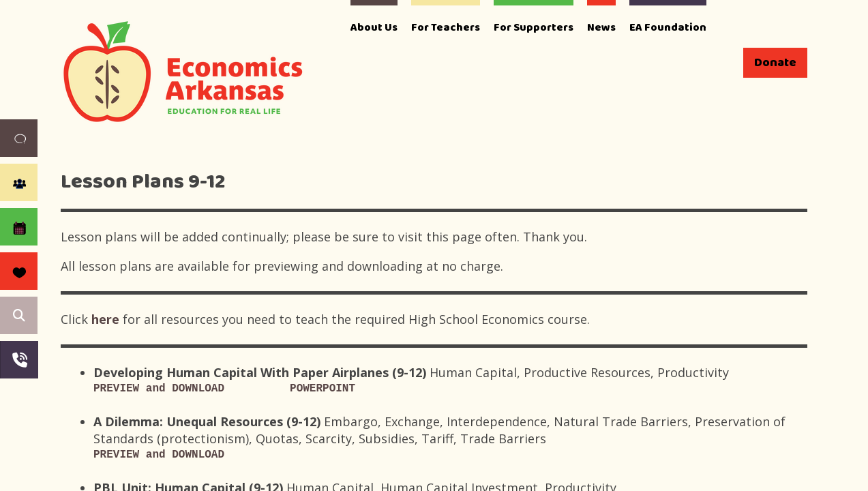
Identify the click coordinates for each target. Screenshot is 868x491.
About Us (374, 28)
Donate (775, 63)
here (107, 319)
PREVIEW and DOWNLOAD (159, 389)
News (601, 28)
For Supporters (534, 28)
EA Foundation (668, 28)
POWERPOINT (323, 389)
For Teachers (446, 28)
